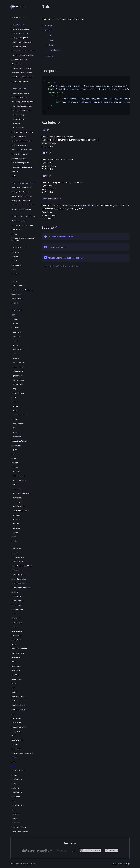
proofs (14, 537)
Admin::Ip (15, 592)
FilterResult (16, 670)
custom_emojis (19, 476)
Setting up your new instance (22, 132)
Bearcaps (15, 274)
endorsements (19, 367)
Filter (13, 662)
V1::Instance (16, 823)
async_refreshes (18, 393)
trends (16, 467)
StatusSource (17, 792)
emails (16, 323)
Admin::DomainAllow (19, 579)
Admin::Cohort (17, 570)
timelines (15, 419)
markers (16, 432)
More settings (17, 64)
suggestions (18, 384)
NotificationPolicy (18, 705)
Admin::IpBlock (17, 596)
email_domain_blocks (21, 511)
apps (13, 315)
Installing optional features (21, 110)
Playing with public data (20, 192)
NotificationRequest (19, 710)
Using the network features (22, 42)
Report (14, 758)
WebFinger (15, 256)
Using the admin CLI (19, 137)
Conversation (17, 631)
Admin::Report (17, 605)
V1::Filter (15, 818)
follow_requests (19, 363)
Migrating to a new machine (22, 150)
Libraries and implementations (23, 205)
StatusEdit (15, 788)
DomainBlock (16, 640)
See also (49, 56)
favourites (17, 336)
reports (16, 358)
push (15, 450)
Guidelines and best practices (22, 290)
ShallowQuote (17, 779)
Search (14, 775)
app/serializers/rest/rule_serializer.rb (64, 258)
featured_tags (19, 371)
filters (15, 354)
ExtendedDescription (19, 649)
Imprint (33, 864)
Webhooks (15, 171)
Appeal (14, 614)
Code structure (17, 230)
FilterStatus (16, 675)
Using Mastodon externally (21, 68)
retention (17, 528)
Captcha (16, 123)
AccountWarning (18, 557)
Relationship (16, 749)
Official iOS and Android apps (22, 77)
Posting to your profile (20, 38)
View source (15, 864)
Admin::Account (17, 562)
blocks (16, 345)
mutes (16, 341)
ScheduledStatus (18, 771)
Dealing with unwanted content (23, 51)
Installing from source (19, 97)
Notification (16, 701)
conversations (19, 424)
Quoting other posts (19, 46)
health (14, 458)
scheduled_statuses (21, 415)
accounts (15, 328)
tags (15, 389)
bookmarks (17, 332)
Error (13, 644)
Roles (14, 176)
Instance (15, 683)
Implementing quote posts (21, 209)
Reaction (15, 744)
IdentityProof (16, 679)
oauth (16, 319)
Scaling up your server (20, 154)
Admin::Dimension (18, 575)
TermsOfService (18, 805)
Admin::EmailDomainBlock (21, 588)
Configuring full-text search (22, 106)
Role (13, 762)
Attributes (50, 30)
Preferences (16, 718)
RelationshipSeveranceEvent (22, 753)
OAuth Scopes (17, 299)
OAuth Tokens (17, 294)
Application (16, 618)
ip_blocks (17, 515)
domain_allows (19, 502)
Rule (13, 766)
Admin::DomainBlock (19, 583)
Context (15, 627)
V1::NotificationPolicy (19, 827)
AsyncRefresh (17, 622)
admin (14, 484)
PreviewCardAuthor (19, 727)
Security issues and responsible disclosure (23, 239)
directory (17, 471)
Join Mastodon (117, 864)
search (14, 454)
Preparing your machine (20, 93)
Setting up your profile (20, 33)
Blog (125, 864)
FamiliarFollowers (18, 653)
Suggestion (16, 797)
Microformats (17, 265)
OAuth (14, 269)
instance (15, 463)
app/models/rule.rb (55, 247)
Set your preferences (19, 59)
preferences (18, 376)
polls (15, 410)
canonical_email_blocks (22, 493)
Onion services (19, 119)
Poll (13, 714)
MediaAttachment (18, 697)
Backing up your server (20, 145)
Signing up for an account (21, 29)
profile (14, 397)
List (13, 688)
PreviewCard (16, 723)
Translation (16, 814)
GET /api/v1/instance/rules (59, 237)
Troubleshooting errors (20, 163)
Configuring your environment (23, 102)
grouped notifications (20, 441)
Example (49, 25)
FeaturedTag (16, 657)
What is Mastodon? (19, 17)
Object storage (19, 115)
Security (15, 261)
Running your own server (21, 81)
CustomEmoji (16, 636)
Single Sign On (19, 128)
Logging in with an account (21, 200)
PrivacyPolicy (16, 731)
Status (14, 784)
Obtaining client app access (22, 196)
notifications (16, 445)
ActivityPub (16, 252)
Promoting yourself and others (23, 55)
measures (17, 519)
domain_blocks (19, 349)
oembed (15, 541)
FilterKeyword (16, 666)
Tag (13, 801)
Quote (14, 736)
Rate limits (15, 303)
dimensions (17, 498)
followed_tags (19, 380)
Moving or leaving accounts (22, 73)
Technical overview (19, 221)
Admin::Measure (17, 601)
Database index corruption (23, 167)
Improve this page (73, 266)
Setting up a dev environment (22, 225)
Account (15, 553)
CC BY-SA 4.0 (25, 864)
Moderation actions (19, 158)
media (15, 406)
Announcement (17, 609)
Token (14, 810)
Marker (14, 692)
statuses (15, 402)
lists (15, 428)
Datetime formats (18, 286)
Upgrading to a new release (21, 141)
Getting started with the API (22, 187)
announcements (19, 480)
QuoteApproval (17, 740)
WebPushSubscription (20, 832)
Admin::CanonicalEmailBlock (22, 566)
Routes (14, 234)
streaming (17, 437)
